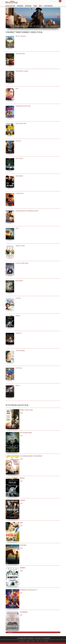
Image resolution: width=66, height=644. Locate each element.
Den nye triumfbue (21, 36)
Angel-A (18, 386)
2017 (21, 593)
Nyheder (20, 6)
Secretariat (23, 545)
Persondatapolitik (46, 638)
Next (58, 17)
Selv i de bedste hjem (26, 433)
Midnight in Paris (20, 246)
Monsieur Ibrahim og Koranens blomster (27, 211)
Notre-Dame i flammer (22, 71)
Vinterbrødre (24, 612)
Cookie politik (38, 638)
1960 (21, 481)
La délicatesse (20, 193)
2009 (21, 459)
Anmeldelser (10, 6)
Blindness (23, 568)
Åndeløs (18, 316)
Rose (17, 89)
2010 (21, 503)
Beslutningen (19, 281)
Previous (8, 17)
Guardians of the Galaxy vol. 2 (29, 590)
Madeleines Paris (20, 54)
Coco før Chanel (20, 351)
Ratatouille (19, 368)
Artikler (28, 6)
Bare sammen (19, 176)
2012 (21, 436)
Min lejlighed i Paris (21, 124)
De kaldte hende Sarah (22, 263)
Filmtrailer (48, 6)
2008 (21, 413)
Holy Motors (19, 159)
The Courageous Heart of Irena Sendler (31, 456)
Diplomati (18, 141)
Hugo (17, 228)
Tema (35, 6)
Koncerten (19, 333)
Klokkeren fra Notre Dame (23, 106)
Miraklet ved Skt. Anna (26, 410)
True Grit (23, 500)
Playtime (18, 298)
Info (40, 6)
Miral (22, 523)
